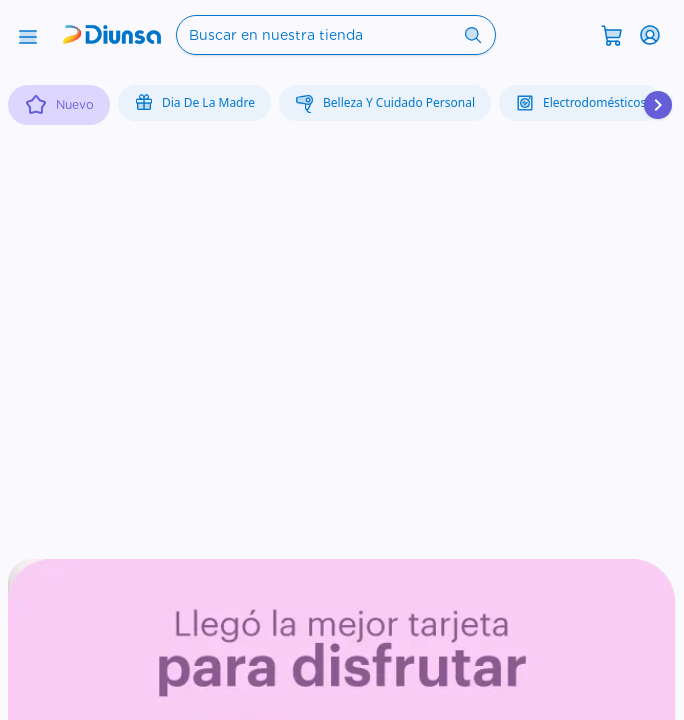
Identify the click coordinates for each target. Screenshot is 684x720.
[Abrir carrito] (612, 34)
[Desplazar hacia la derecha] (658, 105)
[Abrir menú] (28, 35)
